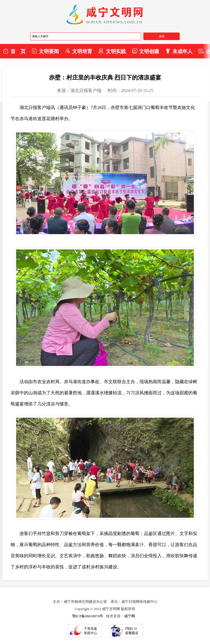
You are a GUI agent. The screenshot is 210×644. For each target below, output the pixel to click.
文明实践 (112, 51)
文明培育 (79, 51)
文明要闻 (45, 51)
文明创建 (146, 51)
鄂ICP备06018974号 (88, 616)
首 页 (14, 51)
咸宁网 (130, 616)
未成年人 (179, 51)
